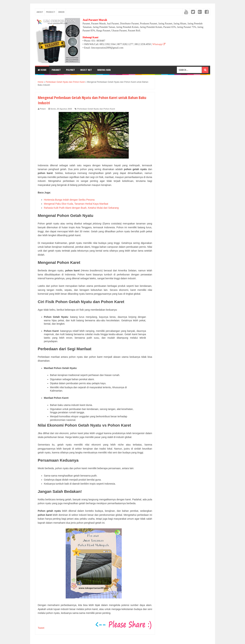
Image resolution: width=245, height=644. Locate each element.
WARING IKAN (104, 70)
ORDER (61, 12)
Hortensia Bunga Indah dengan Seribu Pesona (69, 200)
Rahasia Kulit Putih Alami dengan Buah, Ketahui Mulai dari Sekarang (81, 208)
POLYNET (70, 70)
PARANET (56, 70)
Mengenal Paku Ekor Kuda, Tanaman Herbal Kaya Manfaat (76, 204)
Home (42, 70)
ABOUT (40, 12)
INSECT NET (86, 70)
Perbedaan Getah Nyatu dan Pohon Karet (96, 109)
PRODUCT (51, 12)
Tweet (41, 628)
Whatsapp (159, 44)
